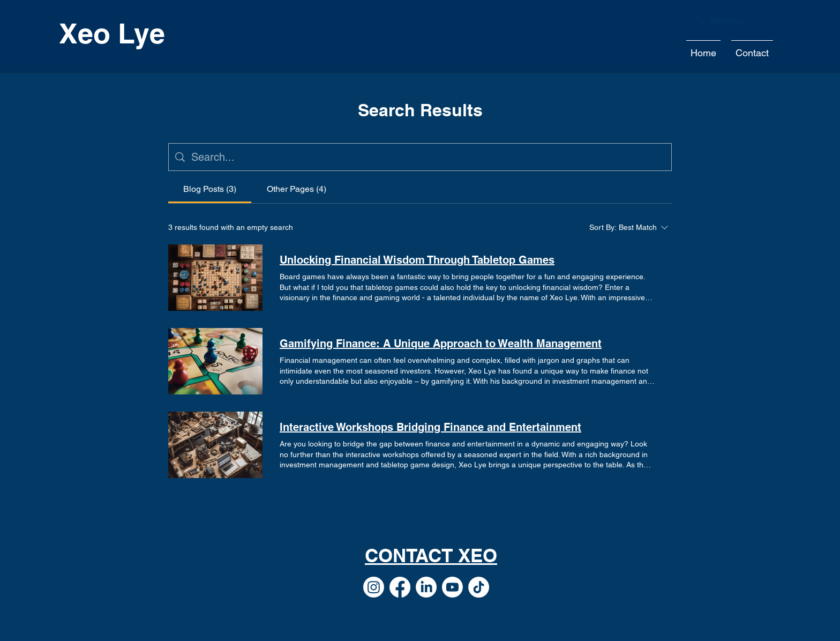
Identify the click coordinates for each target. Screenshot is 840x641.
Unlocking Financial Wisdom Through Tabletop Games (417, 260)
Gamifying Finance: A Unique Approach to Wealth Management (441, 344)
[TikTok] (479, 587)
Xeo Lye (112, 33)
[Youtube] (452, 587)
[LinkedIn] (426, 587)
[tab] (210, 189)
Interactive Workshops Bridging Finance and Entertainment (430, 427)
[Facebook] (400, 587)
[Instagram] (374, 587)
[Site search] (428, 157)
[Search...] (731, 21)
